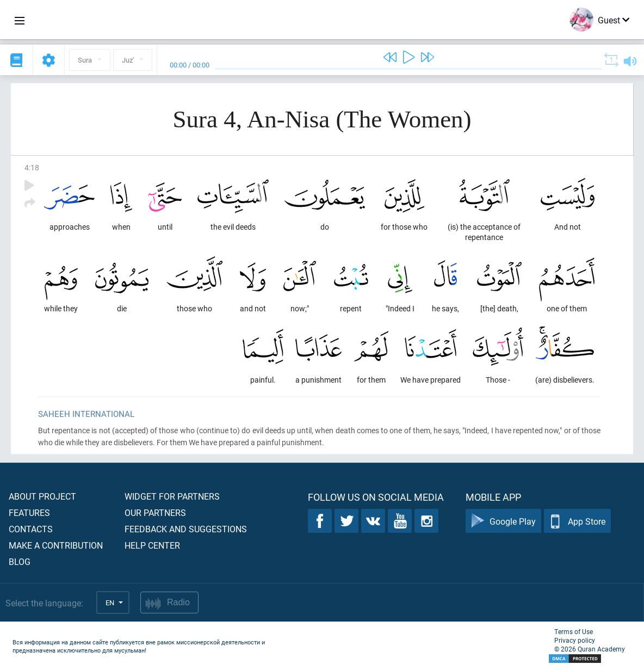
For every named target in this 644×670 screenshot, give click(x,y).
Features (29, 512)
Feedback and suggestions (186, 529)
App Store (577, 521)
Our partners (155, 512)
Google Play (503, 521)
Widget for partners (172, 496)
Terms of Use (574, 631)
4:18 (32, 167)
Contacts (31, 529)
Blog (20, 561)
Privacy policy (575, 640)
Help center (152, 545)
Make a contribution (56, 545)
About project (42, 496)
